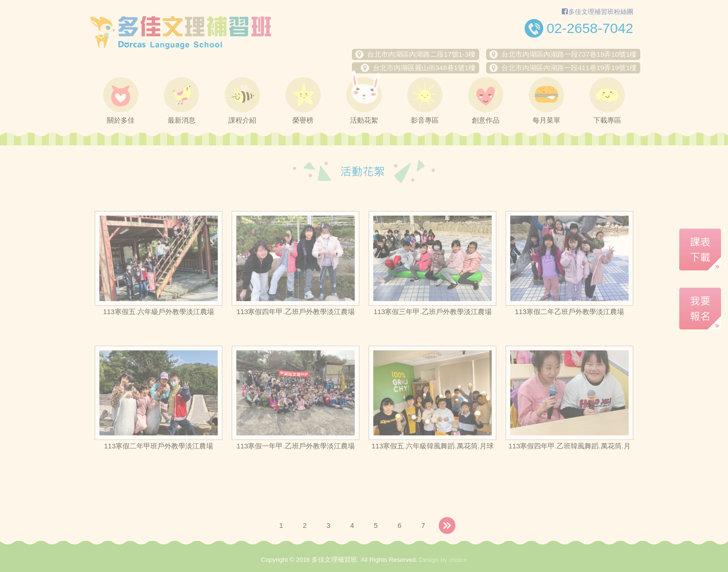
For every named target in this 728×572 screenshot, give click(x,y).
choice (458, 560)
